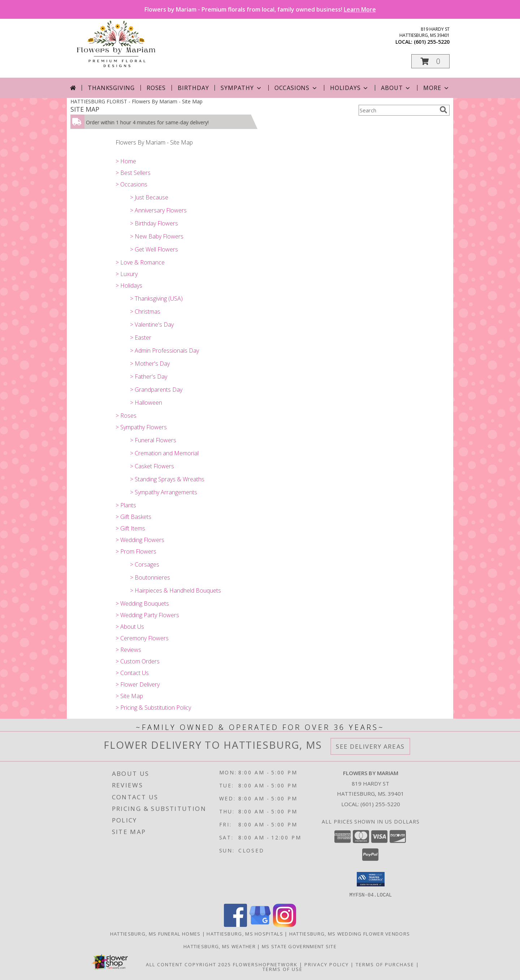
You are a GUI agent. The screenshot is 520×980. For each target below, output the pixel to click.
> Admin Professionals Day (164, 351)
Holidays (350, 88)
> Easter (141, 338)
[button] (430, 61)
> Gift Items (130, 528)
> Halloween (146, 403)
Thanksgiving (111, 88)
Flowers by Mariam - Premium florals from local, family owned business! (260, 9)
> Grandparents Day (156, 390)
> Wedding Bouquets (142, 603)
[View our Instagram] (285, 925)
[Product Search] (398, 110)
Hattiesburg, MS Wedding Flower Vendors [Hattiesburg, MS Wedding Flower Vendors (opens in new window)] (350, 933)
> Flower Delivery (138, 684)
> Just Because (149, 197)
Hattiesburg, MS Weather (220, 946)
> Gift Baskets (133, 517)
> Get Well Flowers (154, 249)
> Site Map (129, 696)
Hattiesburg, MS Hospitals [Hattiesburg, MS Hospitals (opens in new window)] (245, 933)
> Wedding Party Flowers (147, 615)
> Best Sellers (133, 173)
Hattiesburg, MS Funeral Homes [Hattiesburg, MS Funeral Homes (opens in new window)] (155, 933)
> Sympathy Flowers (141, 427)
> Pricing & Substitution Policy (153, 708)
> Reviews (128, 650)
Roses (156, 88)
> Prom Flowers (136, 551)
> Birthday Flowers (154, 223)
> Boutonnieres (150, 577)
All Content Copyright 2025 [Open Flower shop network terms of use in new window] (188, 964)
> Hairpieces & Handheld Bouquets (175, 590)
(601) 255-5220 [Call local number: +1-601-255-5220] (432, 42)
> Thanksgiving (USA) (156, 298)
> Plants (126, 505)
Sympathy (241, 88)
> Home (126, 161)
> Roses (126, 416)
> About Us (130, 627)
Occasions (296, 88)
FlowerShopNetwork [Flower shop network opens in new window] (265, 964)
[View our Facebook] (235, 925)
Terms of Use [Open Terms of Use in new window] (283, 969)
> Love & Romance (140, 262)
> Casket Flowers (152, 466)
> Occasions (131, 184)
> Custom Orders (138, 661)
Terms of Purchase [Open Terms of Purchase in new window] (385, 964)
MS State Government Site (299, 946)
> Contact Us (132, 673)
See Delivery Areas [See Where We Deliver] (370, 746)
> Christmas (145, 311)
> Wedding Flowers (140, 540)
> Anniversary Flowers (158, 210)
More (436, 88)
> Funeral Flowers (153, 440)
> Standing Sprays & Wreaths (167, 479)
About (396, 88)
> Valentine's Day (152, 324)
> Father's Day (149, 377)
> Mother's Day (150, 364)
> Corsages (145, 564)
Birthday (193, 88)
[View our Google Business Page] (260, 925)
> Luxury (127, 274)
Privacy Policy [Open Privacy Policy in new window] (327, 964)
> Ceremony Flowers (142, 638)
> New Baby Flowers (157, 236)
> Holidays (129, 285)
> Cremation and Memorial (164, 453)
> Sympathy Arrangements (164, 492)
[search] (443, 110)
